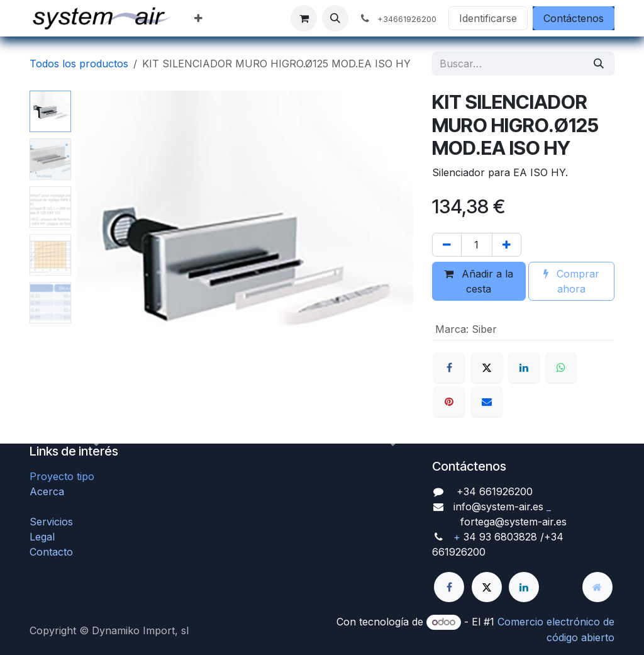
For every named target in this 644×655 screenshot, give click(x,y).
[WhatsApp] (561, 367)
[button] (335, 18)
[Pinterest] (449, 401)
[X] (487, 367)
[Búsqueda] (599, 64)
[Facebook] (449, 367)
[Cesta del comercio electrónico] (304, 18)
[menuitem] (198, 18)
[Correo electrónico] (487, 401)
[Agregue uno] (507, 245)
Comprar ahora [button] (571, 281)
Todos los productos (79, 64)
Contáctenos (574, 18)
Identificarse (488, 18)
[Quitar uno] (447, 245)
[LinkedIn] (524, 367)
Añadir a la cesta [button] (479, 281)
